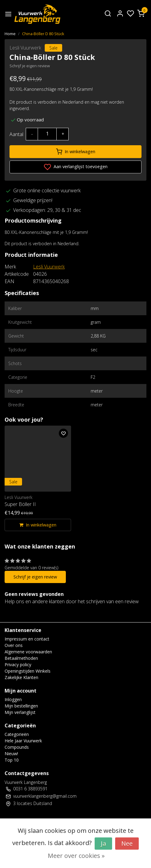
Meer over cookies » (76, 856)
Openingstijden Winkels (28, 671)
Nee (127, 843)
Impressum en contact (27, 639)
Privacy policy (18, 665)
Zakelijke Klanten (21, 677)
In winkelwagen (76, 152)
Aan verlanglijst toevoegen (76, 167)
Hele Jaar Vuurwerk (23, 741)
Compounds (17, 747)
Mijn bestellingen (21, 706)
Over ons (14, 645)
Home (10, 34)
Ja (103, 843)
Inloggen (13, 699)
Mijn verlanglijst (20, 712)
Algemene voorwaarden (28, 652)
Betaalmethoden (21, 658)
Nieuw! (11, 753)
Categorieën (17, 734)
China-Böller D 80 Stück (43, 34)
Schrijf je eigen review (30, 66)
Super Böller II (20, 504)
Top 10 (12, 760)
